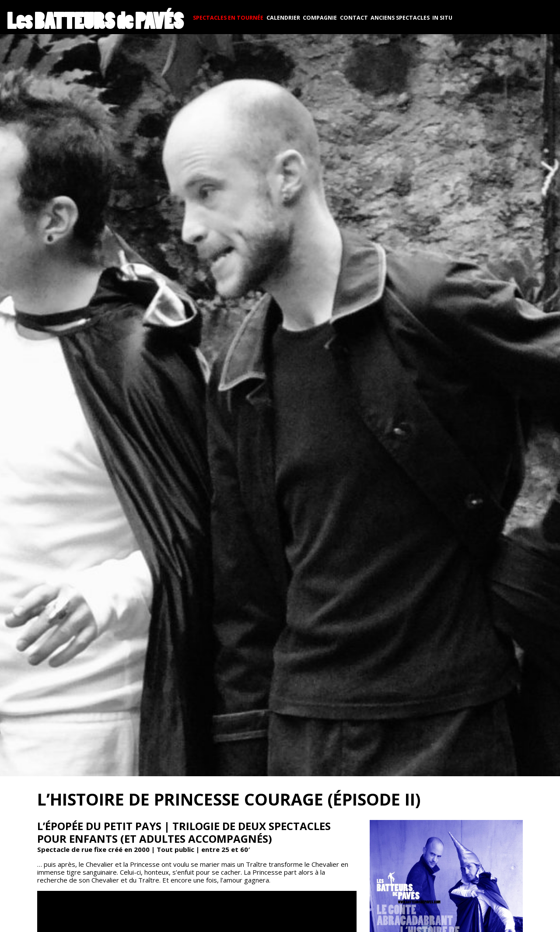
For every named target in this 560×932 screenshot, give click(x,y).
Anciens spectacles (400, 18)
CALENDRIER (283, 18)
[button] (280, 403)
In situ (442, 18)
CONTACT (354, 18)
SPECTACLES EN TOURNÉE (228, 18)
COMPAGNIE (320, 18)
